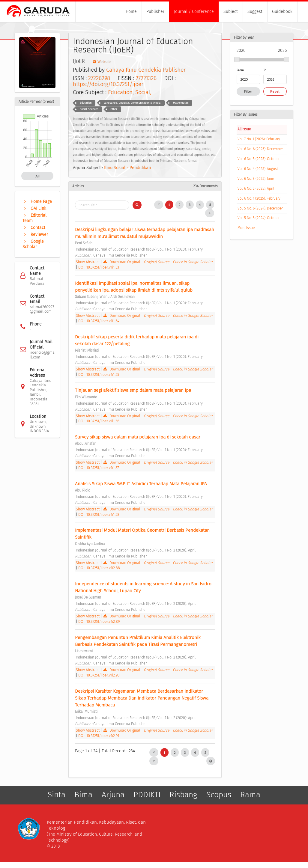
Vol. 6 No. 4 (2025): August (258, 169)
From (240, 70)
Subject (231, 12)
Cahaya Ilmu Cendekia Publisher (146, 70)
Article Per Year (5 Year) (36, 102)
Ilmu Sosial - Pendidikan (127, 168)
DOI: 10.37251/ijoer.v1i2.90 (99, 675)
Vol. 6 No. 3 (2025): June (256, 179)
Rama (250, 795)
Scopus (219, 795)
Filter (248, 91)
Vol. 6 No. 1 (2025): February (259, 198)
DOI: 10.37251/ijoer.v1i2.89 (99, 621)
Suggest (255, 12)
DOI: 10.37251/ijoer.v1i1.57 (99, 468)
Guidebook (282, 12)
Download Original (122, 262)
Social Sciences (89, 109)
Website (102, 62)
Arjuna (113, 795)
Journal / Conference (194, 12)
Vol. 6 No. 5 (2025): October (259, 159)
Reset (275, 91)
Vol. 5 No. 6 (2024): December (260, 208)
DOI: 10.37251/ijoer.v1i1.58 (99, 514)
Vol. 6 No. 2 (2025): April (256, 189)
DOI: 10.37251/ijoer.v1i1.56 (99, 421)
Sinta (57, 795)
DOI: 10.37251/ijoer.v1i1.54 (99, 321)
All (37, 176)
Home (131, 12)
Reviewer (35, 235)
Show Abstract (88, 262)
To (265, 70)
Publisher (155, 12)
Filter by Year (244, 37)
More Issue (246, 228)
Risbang (183, 795)
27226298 (99, 78)
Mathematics (181, 103)
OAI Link (34, 208)
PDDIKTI (147, 795)
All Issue (244, 129)
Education (86, 103)
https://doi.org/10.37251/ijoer (108, 84)
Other (114, 109)
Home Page (37, 202)
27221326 (146, 78)
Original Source (157, 262)
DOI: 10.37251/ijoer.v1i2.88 (99, 568)
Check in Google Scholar (193, 262)
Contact (34, 228)
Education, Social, (130, 92)
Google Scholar (33, 244)
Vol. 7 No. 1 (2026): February (259, 139)
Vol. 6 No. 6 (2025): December (260, 149)
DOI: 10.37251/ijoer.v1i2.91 (99, 736)
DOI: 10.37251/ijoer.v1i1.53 (99, 267)
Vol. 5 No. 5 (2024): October (259, 218)
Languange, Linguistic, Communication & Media (132, 103)
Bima (83, 795)
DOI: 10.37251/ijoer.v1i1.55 (99, 375)
